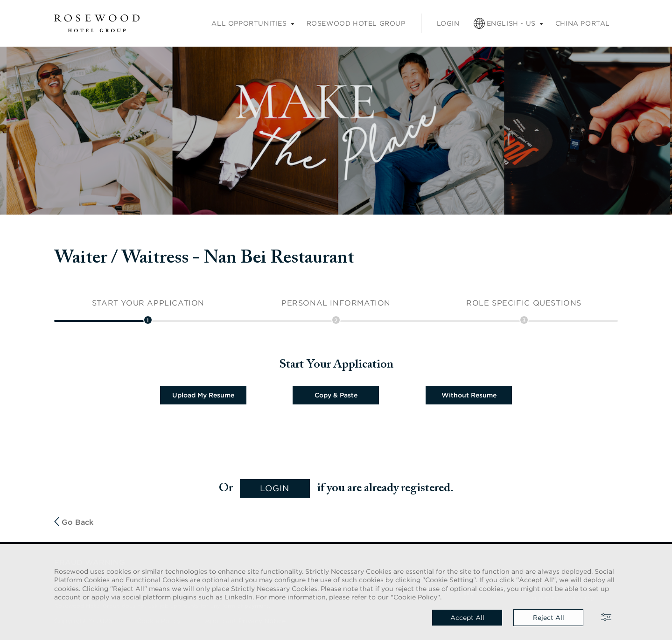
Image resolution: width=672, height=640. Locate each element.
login (275, 488)
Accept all (467, 618)
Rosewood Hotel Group (356, 23)
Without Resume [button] (469, 395)
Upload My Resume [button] (203, 395)
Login (448, 23)
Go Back (74, 522)
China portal (583, 23)
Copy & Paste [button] (336, 395)
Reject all (549, 618)
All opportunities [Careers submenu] (249, 23)
